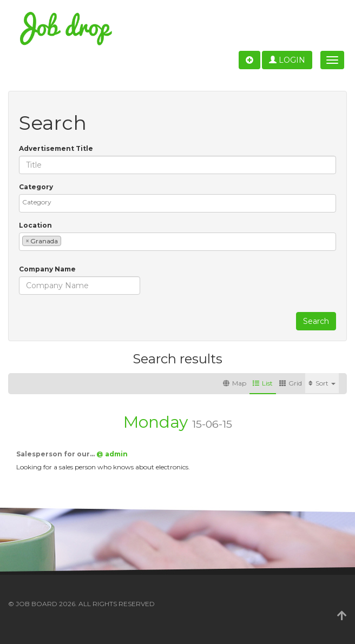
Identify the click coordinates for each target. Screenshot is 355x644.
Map (235, 383)
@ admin (112, 454)
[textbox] (180, 202)
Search (316, 321)
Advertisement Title (56, 148)
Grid (291, 383)
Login (287, 60)
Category (36, 187)
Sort (322, 383)
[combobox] (177, 203)
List (263, 383)
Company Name (47, 269)
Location (35, 225)
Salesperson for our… (56, 454)
